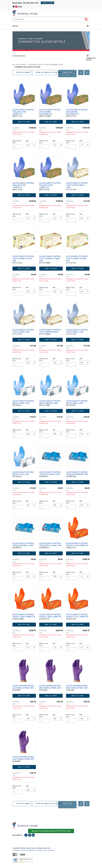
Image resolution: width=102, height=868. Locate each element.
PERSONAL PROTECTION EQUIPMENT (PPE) (46, 65)
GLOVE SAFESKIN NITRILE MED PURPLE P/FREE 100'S (50, 687)
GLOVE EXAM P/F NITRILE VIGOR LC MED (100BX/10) (24, 616)
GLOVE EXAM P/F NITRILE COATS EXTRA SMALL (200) (77, 185)
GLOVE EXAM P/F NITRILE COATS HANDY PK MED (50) (50, 258)
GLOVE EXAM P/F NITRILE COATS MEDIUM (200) (50, 331)
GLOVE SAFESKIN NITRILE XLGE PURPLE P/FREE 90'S (23, 758)
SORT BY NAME (23, 72)
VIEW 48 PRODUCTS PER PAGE (46, 72)
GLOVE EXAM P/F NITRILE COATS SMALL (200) (77, 331)
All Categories (19, 65)
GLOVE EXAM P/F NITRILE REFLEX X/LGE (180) (23, 473)
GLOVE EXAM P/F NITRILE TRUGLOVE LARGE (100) (50, 473)
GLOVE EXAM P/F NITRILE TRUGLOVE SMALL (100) (23, 544)
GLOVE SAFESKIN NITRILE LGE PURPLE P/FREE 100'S (23, 687)
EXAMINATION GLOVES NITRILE (28, 67)
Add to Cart (24, 122)
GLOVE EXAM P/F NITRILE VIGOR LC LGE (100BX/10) (77, 544)
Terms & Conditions (27, 850)
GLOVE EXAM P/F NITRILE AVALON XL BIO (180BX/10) (23, 185)
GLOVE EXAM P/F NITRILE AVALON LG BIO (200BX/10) (23, 112)
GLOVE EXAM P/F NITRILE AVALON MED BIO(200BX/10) (50, 112)
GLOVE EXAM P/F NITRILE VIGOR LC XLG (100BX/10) (77, 616)
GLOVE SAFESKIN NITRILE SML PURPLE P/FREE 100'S (77, 687)
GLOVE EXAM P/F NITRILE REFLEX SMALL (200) (77, 402)
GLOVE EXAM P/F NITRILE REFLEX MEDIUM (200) (50, 402)
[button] (51, 831)
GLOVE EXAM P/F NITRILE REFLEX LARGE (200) (23, 402)
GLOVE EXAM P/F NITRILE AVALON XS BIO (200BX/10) (50, 185)
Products (16, 850)
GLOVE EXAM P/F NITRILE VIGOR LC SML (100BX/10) (50, 616)
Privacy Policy (41, 850)
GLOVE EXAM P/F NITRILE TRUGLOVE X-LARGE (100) (50, 544)
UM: (27, 141)
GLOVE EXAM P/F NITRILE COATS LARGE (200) (23, 331)
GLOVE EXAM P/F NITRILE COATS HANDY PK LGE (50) (23, 258)
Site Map (51, 850)
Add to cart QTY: (17, 142)
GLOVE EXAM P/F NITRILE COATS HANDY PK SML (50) (77, 258)
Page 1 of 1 (67, 73)
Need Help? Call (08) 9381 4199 (26, 3)
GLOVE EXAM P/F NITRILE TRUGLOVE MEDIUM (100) (77, 473)
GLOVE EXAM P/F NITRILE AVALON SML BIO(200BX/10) (77, 112)
